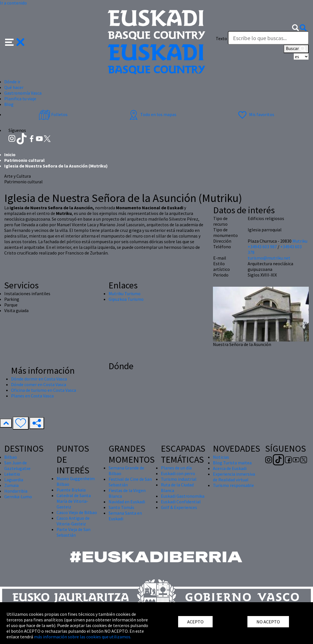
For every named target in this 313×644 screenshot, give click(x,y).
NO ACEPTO (268, 622)
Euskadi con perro (178, 473)
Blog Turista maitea (232, 463)
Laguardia (14, 480)
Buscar (296, 49)
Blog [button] (9, 104)
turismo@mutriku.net (269, 258)
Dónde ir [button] (12, 82)
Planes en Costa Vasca (32, 396)
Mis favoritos (255, 114)
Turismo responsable (233, 485)
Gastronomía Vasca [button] (23, 93)
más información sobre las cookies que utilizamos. (83, 637)
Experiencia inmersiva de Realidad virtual (234, 477)
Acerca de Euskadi (230, 468)
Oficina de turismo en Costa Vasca (44, 390)
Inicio (10, 155)
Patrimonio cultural (24, 160)
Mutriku (300, 241)
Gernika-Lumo (18, 497)
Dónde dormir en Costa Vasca (39, 379)
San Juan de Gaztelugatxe (17, 465)
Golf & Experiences (179, 507)
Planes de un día (176, 468)
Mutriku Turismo (125, 293)
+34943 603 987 (262, 247)
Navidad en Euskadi (127, 502)
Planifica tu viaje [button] (20, 99)
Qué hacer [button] (14, 87)
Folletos (53, 114)
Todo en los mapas (152, 114)
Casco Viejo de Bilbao (77, 512)
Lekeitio (12, 474)
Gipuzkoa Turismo (126, 299)
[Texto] (268, 38)
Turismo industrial (179, 479)
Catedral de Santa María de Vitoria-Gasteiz (74, 501)
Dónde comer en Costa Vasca (39, 384)
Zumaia (11, 485)
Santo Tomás (121, 507)
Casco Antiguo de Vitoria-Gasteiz (73, 521)
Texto (221, 38)
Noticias (221, 457)
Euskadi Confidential (181, 502)
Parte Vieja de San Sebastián (74, 532)
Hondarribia (16, 491)
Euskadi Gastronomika (183, 496)
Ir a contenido (13, 3)
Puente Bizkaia (71, 490)
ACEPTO (195, 622)
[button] (15, 42)
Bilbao (11, 457)
